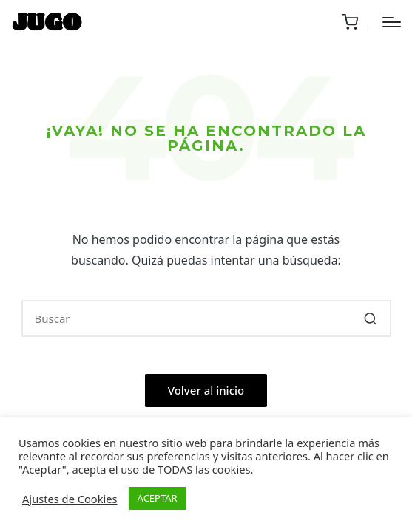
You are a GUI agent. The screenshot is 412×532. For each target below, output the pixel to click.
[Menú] (392, 22)
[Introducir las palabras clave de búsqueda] (206, 318)
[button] (371, 318)
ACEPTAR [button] (158, 498)
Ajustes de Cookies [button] (70, 499)
